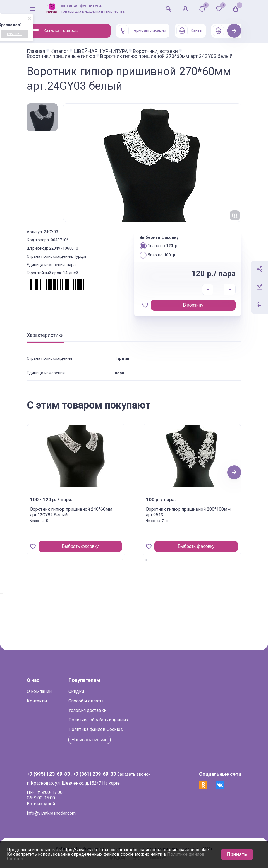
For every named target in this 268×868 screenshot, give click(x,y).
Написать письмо (89, 740)
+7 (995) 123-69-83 (48, 774)
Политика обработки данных (98, 720)
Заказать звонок (134, 774)
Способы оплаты (86, 701)
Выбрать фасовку (80, 546)
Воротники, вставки (155, 51)
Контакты (37, 701)
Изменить (15, 34)
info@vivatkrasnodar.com (51, 813)
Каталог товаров (55, 31)
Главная (36, 51)
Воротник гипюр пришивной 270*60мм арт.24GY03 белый (166, 56)
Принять (237, 854)
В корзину (193, 305)
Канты (189, 31)
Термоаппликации (142, 31)
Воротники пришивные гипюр (61, 56)
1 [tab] (123, 560)
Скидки (76, 691)
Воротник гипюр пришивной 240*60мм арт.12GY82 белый (71, 512)
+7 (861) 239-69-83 (94, 774)
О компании (39, 691)
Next (234, 31)
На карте (111, 783)
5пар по (158, 255)
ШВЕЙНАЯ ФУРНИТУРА (101, 51)
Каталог (59, 51)
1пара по (159, 246)
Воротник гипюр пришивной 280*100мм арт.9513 (188, 512)
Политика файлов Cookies (96, 729)
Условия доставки (87, 710)
